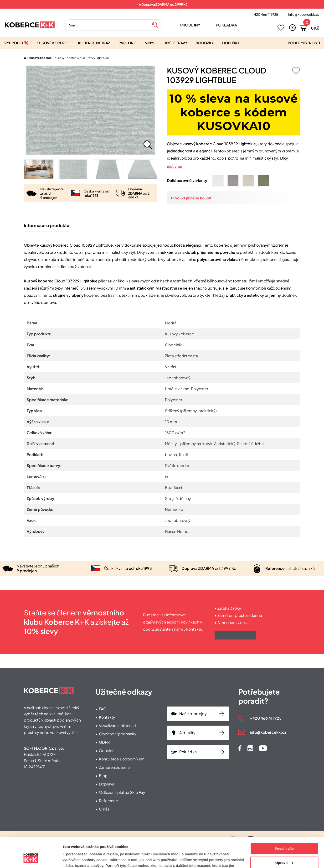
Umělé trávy (175, 43)
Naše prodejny (193, 714)
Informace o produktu (47, 225)
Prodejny (190, 25)
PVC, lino (128, 43)
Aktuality (188, 733)
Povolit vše (284, 823)
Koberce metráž (94, 43)
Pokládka (226, 25)
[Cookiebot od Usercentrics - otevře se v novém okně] (31, 859)
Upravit (284, 837)
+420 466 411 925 (265, 14)
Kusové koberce (53, 43)
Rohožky (205, 43)
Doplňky (231, 43)
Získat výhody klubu (235, 635)
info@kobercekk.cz (304, 14)
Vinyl (150, 43)
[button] (292, 28)
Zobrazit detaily (76, 859)
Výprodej (14, 43)
